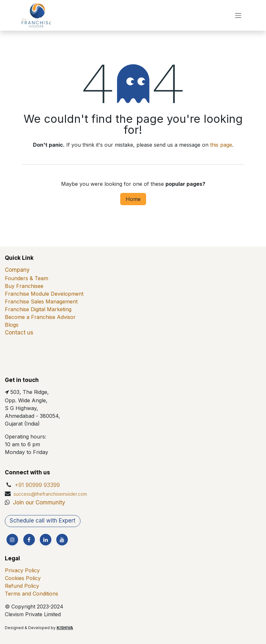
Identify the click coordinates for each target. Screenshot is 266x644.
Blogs (12, 325)
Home (133, 199)
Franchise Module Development (44, 294)
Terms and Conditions (32, 594)
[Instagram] (12, 540)
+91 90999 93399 (37, 485)
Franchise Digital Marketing (38, 309)
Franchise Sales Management (41, 301)
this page (221, 145)
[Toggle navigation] (238, 16)
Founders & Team (27, 278)
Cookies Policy (23, 578)
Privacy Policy (22, 570)
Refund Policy (22, 586)
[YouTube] (62, 540)
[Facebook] (29, 540)
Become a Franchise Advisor (40, 317)
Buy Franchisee (24, 286)
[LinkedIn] (46, 540)
